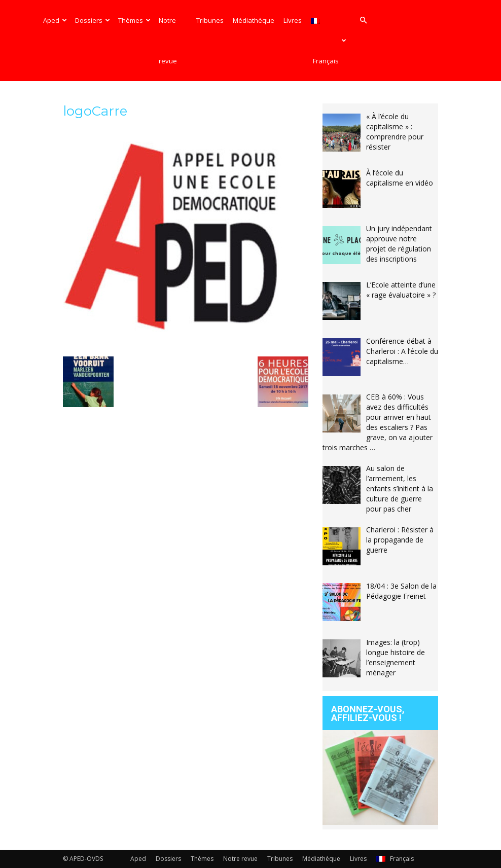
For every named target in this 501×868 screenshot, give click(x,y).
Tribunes (210, 20)
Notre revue (168, 41)
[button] (363, 21)
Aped (55, 20)
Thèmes (134, 20)
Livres (293, 20)
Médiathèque (254, 20)
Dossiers (93, 20)
